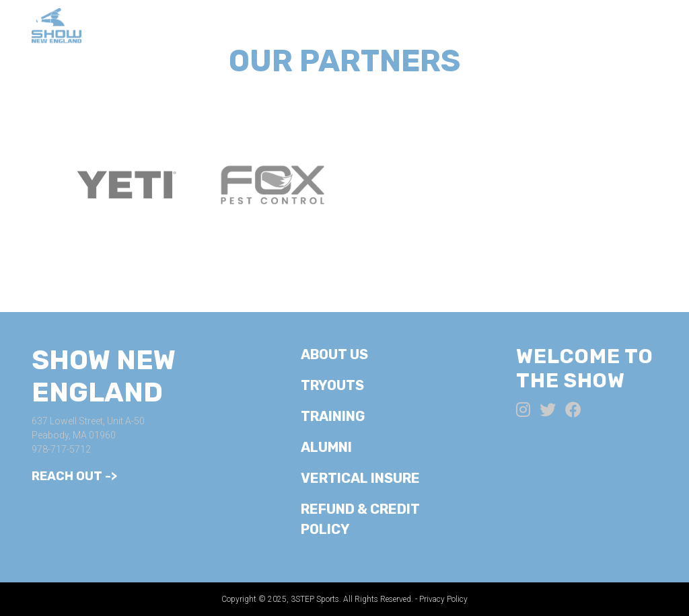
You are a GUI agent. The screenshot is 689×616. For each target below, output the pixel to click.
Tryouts (326, 27)
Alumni (621, 27)
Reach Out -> (74, 476)
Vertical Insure (360, 478)
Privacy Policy (443, 599)
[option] (126, 185)
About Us (237, 27)
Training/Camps (441, 27)
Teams (548, 27)
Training (333, 416)
